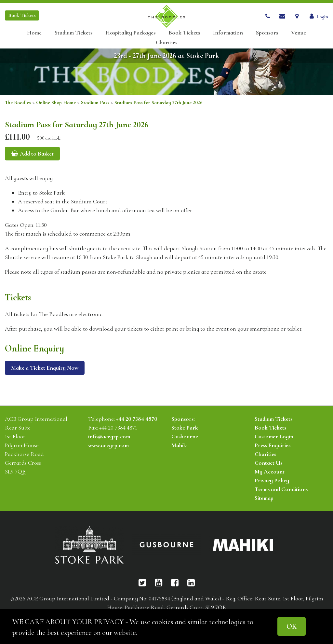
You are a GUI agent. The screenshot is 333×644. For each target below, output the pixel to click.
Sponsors (267, 33)
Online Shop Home (56, 103)
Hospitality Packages (130, 33)
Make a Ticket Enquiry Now (45, 368)
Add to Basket (32, 154)
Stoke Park (185, 428)
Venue (299, 33)
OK (292, 626)
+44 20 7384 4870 (137, 419)
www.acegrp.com (108, 445)
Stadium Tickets (73, 33)
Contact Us (268, 463)
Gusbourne (185, 436)
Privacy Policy (272, 480)
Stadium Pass (95, 103)
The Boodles (18, 103)
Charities (166, 42)
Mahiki (180, 445)
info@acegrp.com (109, 436)
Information (228, 33)
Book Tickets (184, 33)
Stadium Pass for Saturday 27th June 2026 (159, 103)
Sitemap (264, 498)
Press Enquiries (273, 445)
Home (34, 33)
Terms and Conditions (281, 489)
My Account (270, 472)
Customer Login (274, 436)
